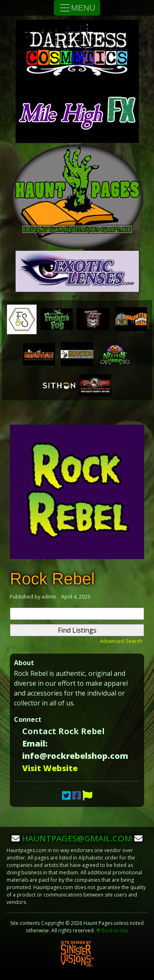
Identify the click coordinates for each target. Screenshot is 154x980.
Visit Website (50, 768)
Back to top (112, 930)
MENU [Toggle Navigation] (77, 8)
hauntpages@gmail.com (77, 838)
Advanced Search (121, 641)
